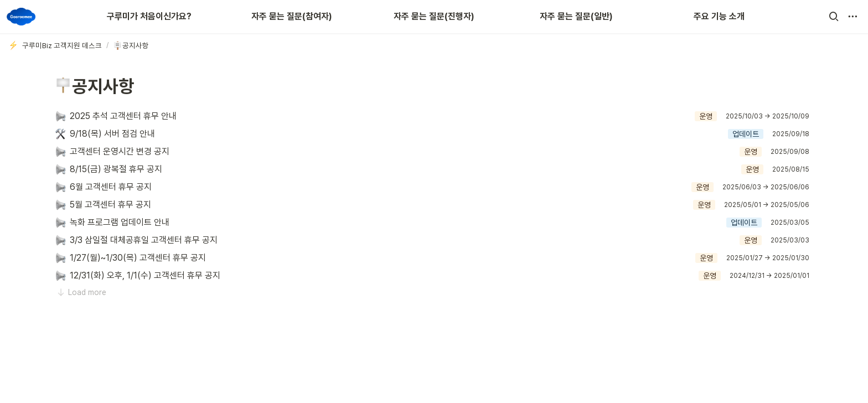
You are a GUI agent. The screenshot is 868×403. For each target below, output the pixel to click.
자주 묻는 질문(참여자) (292, 16)
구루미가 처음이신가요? (149, 16)
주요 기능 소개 (719, 16)
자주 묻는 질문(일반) (576, 16)
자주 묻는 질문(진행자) (434, 16)
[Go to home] (21, 17)
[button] (834, 17)
